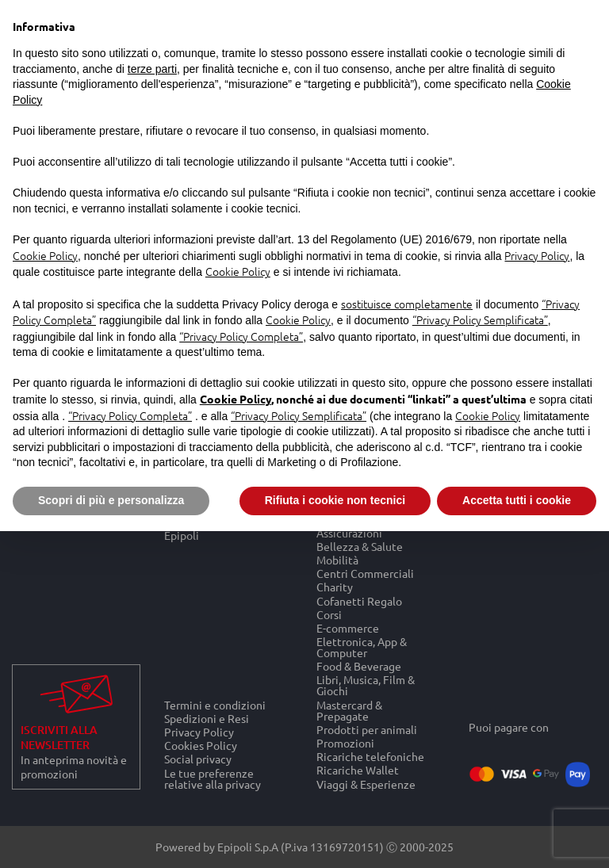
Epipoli (182, 535)
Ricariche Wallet (358, 770)
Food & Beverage (359, 666)
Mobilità (337, 559)
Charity (335, 587)
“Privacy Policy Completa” (241, 336)
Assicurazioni (349, 532)
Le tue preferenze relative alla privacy (213, 778)
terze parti (152, 69)
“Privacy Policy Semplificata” (480, 319)
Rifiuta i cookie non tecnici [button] (335, 500)
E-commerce (348, 627)
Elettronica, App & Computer (362, 646)
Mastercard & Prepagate (349, 710)
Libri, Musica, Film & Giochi (366, 685)
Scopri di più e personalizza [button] (111, 500)
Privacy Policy (199, 731)
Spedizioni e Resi (207, 718)
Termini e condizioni (215, 705)
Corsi (329, 614)
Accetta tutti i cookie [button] (517, 500)
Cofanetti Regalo (359, 600)
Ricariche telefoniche (370, 757)
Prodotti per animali (367, 729)
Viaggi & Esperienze (366, 784)
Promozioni (345, 742)
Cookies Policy (201, 746)
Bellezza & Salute (360, 546)
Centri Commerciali (365, 574)
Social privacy (198, 759)
